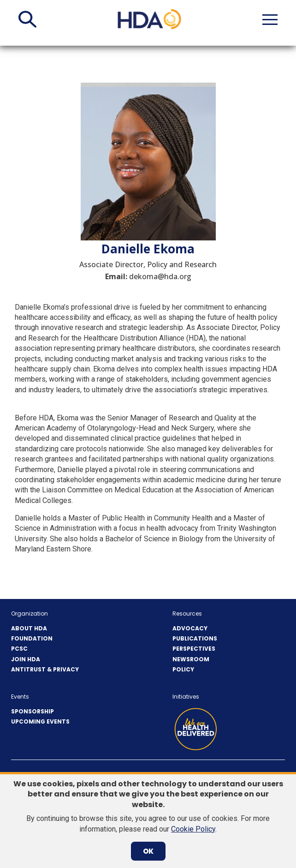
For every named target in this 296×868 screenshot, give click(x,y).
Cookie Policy (193, 829)
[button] (27, 19)
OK (148, 851)
